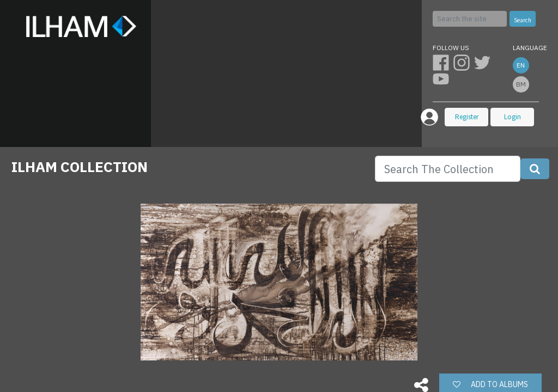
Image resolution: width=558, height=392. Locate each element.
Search (523, 20)
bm (521, 84)
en (521, 65)
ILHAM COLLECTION (80, 167)
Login (512, 117)
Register (467, 117)
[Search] (470, 19)
